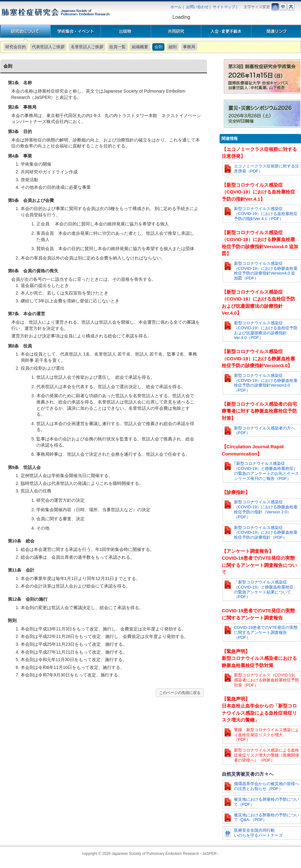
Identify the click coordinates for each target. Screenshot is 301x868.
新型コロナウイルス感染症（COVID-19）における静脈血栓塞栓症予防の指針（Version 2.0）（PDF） (266, 509)
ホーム (176, 7)
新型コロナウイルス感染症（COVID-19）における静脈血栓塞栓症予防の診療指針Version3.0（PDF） (266, 383)
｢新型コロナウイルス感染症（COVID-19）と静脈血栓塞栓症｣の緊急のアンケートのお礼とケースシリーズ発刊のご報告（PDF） (267, 471)
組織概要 (140, 47)
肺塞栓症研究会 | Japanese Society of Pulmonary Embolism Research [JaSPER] (55, 13)
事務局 (189, 47)
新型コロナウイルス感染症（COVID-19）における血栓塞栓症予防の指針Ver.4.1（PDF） (266, 214)
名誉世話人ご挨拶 (87, 47)
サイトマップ (224, 7)
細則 (173, 47)
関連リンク (276, 31)
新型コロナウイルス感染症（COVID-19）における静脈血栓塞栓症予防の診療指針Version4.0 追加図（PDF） (266, 271)
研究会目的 (16, 47)
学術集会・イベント (75, 31)
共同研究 (176, 31)
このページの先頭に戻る (180, 693)
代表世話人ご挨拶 (48, 47)
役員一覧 (117, 47)
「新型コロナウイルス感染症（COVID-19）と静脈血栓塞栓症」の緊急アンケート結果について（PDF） (266, 589)
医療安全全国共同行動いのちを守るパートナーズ (258, 833)
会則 (158, 47)
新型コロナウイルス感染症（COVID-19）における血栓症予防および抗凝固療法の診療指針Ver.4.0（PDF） (266, 330)
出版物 (126, 31)
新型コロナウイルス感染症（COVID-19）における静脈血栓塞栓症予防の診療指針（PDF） (266, 533)
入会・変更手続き (226, 31)
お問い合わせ (197, 7)
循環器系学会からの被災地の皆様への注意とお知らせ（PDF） (267, 786)
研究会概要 (25, 31)
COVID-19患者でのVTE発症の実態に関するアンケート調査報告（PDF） (266, 632)
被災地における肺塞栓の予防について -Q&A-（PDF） (267, 817)
